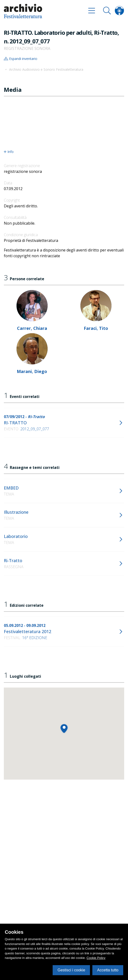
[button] (64, 728)
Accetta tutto (108, 970)
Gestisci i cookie (71, 970)
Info (9, 152)
